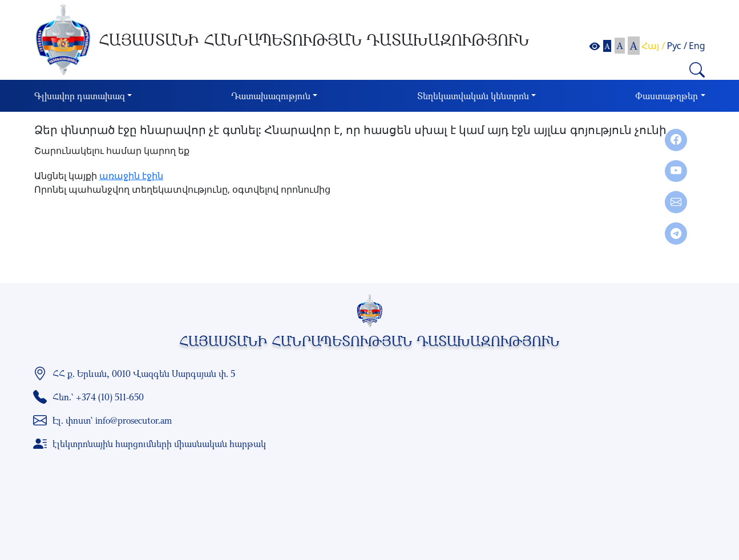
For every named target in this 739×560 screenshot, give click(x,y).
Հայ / (653, 46)
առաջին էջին (131, 176)
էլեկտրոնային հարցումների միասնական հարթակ (159, 444)
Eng (697, 46)
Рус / (677, 46)
